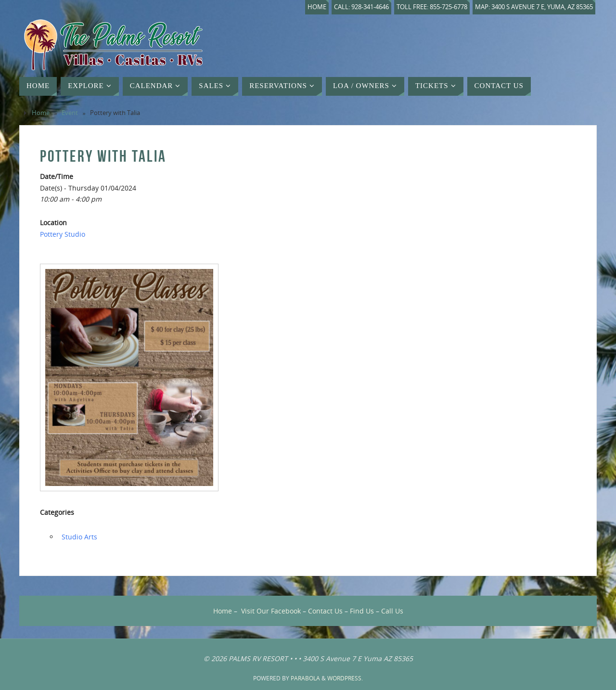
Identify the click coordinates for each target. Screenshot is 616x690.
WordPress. (345, 678)
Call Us (392, 611)
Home (317, 7)
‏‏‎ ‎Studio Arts (78, 537)
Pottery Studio (63, 234)
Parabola (305, 678)
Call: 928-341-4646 (361, 7)
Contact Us (325, 611)
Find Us (362, 611)
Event (70, 113)
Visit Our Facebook (271, 611)
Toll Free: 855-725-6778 (432, 7)
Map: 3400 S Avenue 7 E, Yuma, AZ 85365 (534, 7)
